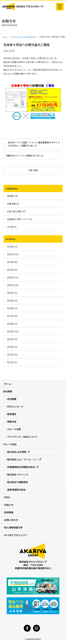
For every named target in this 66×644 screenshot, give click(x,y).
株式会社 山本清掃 (18, 452)
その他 (12, 227)
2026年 (12, 246)
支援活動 (13, 204)
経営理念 (12, 414)
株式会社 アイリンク (18, 475)
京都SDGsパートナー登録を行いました (25, 156)
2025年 (13, 254)
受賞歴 (13, 196)
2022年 (13, 277)
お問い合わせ (11, 520)
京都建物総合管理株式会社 (23, 467)
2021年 (13, 285)
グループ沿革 (14, 429)
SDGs (7, 497)
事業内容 (12, 422)
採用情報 (9, 512)
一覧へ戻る (33, 170)
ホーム (5, 37)
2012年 (12, 354)
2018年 (12, 308)
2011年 (12, 362)
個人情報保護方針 (14, 527)
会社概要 (12, 399)
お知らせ (9, 505)
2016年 (12, 324)
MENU (60, 7)
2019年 (12, 300)
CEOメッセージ (15, 406)
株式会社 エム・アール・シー (24, 459)
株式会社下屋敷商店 (18, 482)
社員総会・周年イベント (20, 219)
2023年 (12, 270)
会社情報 (8, 391)
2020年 (12, 293)
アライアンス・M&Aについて (22, 437)
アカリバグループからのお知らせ (23, 37)
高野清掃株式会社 (16, 490)
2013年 (12, 347)
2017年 (12, 316)
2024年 (12, 262)
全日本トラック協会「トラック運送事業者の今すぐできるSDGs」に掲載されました (34, 144)
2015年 (13, 331)
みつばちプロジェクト (16, 535)
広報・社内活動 (16, 211)
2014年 (12, 339)
